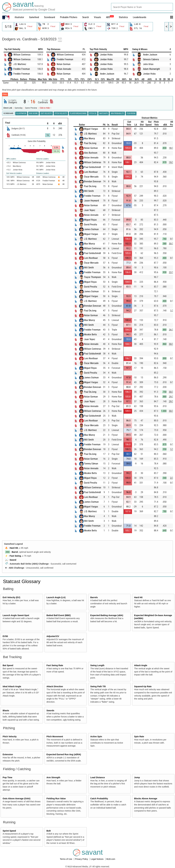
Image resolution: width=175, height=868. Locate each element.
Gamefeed (34, 17)
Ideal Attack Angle (12, 686)
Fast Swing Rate (55, 665)
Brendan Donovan (93, 181)
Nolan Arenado (64, 69)
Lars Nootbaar (91, 172)
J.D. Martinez (20, 64)
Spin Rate (139, 737)
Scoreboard (49, 17)
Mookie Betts (90, 334)
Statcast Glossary (22, 581)
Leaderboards (140, 17)
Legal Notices (97, 859)
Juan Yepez (90, 210)
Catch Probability (99, 799)
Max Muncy (90, 138)
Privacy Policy (82, 859)
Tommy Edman (91, 464)
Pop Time (8, 777)
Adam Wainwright (151, 69)
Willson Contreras (22, 55)
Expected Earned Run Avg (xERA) (64, 754)
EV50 (5, 636)
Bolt (49, 831)
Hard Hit (14, 548)
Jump (137, 777)
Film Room (131, 113)
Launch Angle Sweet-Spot (16, 615)
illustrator (19, 17)
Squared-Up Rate (143, 686)
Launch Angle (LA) (56, 597)
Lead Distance (98, 777)
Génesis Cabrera (151, 59)
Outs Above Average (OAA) (17, 799)
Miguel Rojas (90, 220)
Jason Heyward (91, 201)
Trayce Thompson (93, 277)
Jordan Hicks (106, 55)
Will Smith (89, 191)
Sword (13, 560)
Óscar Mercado (91, 177)
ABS (110, 17)
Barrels (94, 597)
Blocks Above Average (146, 799)
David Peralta (91, 225)
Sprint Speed (9, 831)
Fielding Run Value (56, 799)
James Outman (91, 229)
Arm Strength (53, 777)
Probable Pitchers (69, 17)
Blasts (6, 711)
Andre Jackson (107, 74)
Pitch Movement (55, 737)
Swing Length (97, 665)
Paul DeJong (90, 143)
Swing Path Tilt (98, 686)
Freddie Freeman (22, 69)
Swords (50, 711)
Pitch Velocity (10, 737)
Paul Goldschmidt (93, 167)
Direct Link (8, 108)
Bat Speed (8, 665)
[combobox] (142, 7)
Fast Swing (15, 556)
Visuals (97, 17)
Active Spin (96, 737)
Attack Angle (141, 665)
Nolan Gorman (64, 64)
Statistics (123, 17)
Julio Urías (148, 64)
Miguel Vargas (91, 129)
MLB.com (111, 859)
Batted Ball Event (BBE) (59, 615)
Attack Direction (55, 686)
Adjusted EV (53, 636)
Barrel (15, 552)
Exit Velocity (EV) (11, 597)
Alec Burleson (91, 153)
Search (86, 17)
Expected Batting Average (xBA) (107, 615)
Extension (8, 754)
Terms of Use (66, 859)
